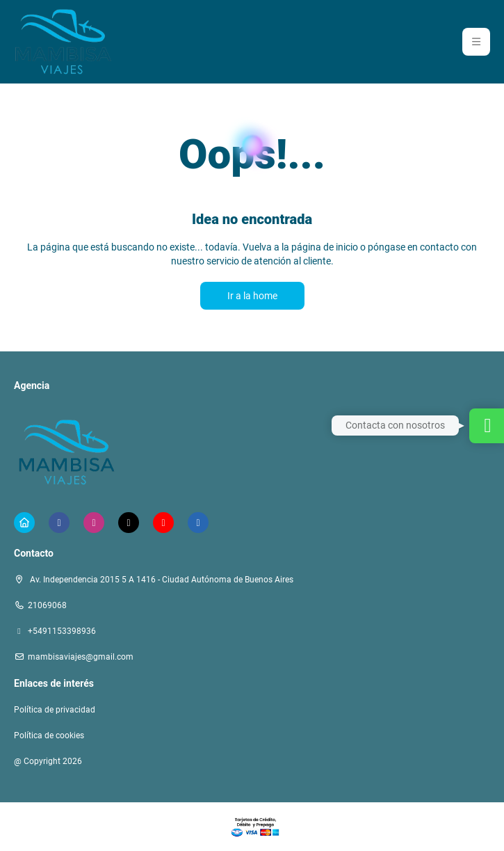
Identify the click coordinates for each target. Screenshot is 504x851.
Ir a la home (252, 296)
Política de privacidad (55, 710)
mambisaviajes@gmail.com (81, 657)
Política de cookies (49, 735)
